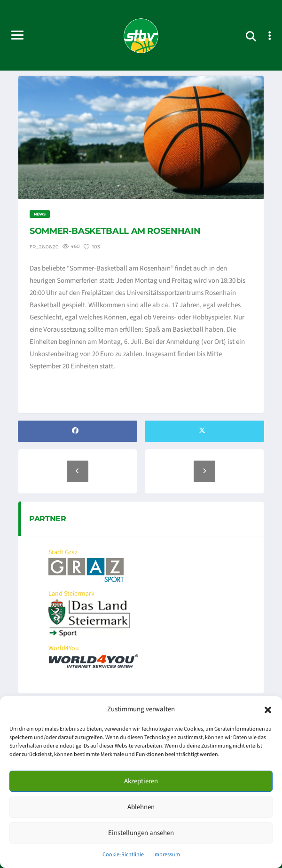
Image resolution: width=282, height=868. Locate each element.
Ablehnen (141, 807)
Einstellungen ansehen (141, 833)
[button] (268, 709)
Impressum (167, 855)
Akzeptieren (141, 781)
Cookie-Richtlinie (123, 855)
